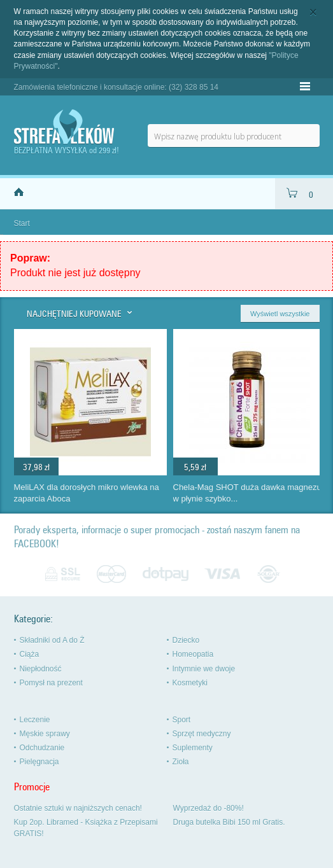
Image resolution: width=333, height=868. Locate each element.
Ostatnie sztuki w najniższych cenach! (78, 808)
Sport (182, 720)
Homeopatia (193, 654)
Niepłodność (41, 669)
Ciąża (30, 654)
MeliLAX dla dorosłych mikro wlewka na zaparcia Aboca (87, 493)
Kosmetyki (190, 683)
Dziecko (186, 640)
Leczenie (35, 720)
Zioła (181, 762)
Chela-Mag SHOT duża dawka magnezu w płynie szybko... (247, 493)
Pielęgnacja (39, 762)
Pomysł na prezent (51, 683)
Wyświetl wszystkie (280, 314)
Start (22, 223)
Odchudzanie (42, 748)
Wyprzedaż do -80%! (209, 808)
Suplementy (193, 748)
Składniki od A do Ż (52, 640)
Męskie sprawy (45, 734)
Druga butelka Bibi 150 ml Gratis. (229, 822)
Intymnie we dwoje (204, 669)
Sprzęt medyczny (202, 734)
